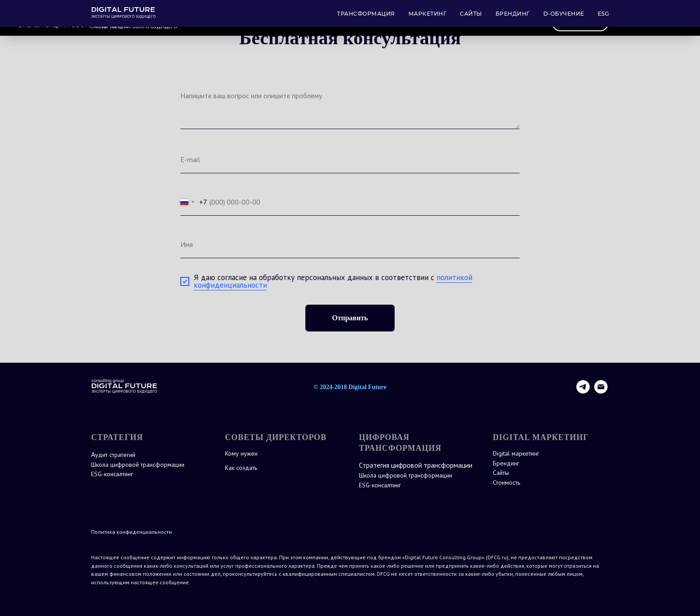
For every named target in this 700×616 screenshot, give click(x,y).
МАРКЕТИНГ (396, 23)
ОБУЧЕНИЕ (488, 23)
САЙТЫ (443, 23)
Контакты (580, 22)
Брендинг (506, 463)
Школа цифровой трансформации (138, 465)
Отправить (350, 318)
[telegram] (583, 391)
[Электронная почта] (601, 391)
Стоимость (506, 482)
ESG (527, 23)
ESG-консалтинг (112, 474)
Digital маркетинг (516, 453)
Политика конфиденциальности (131, 532)
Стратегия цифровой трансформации (416, 465)
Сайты (501, 473)
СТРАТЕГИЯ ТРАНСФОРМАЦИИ (309, 23)
